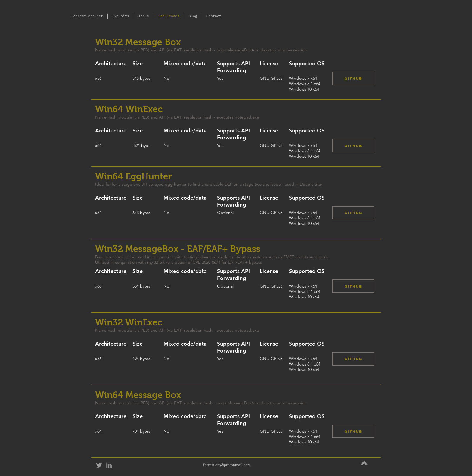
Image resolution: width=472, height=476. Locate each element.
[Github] (353, 78)
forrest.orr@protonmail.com (227, 465)
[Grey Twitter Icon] (99, 465)
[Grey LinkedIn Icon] (109, 465)
